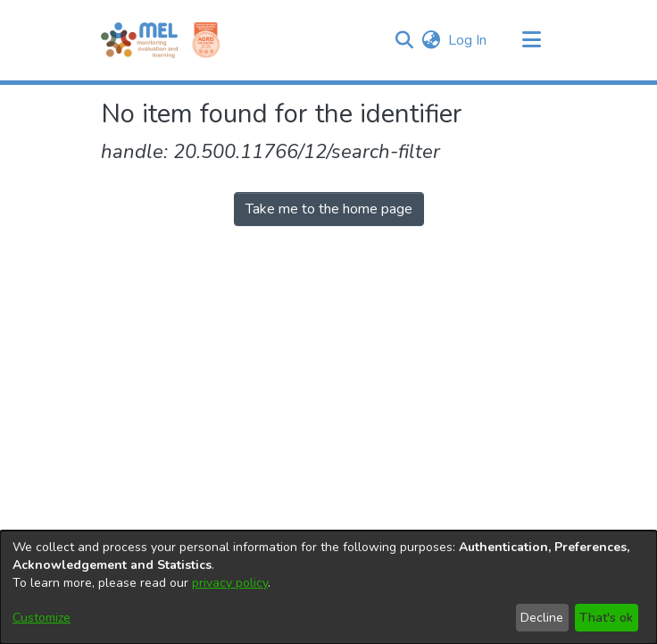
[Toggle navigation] (531, 40)
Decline (542, 618)
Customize (42, 618)
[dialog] (328, 587)
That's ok (606, 618)
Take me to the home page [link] (329, 209)
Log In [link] (468, 40)
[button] (404, 40)
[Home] (139, 40)
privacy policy (230, 583)
